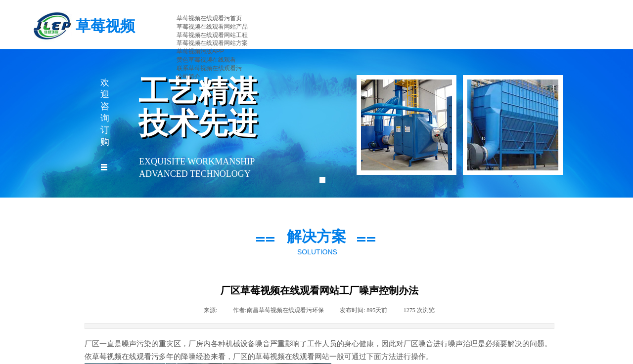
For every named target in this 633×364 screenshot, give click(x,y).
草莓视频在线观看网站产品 (212, 27)
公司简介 (188, 77)
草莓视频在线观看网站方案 (212, 43)
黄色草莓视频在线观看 (206, 60)
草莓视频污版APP (200, 51)
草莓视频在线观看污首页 (209, 18)
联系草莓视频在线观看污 (209, 68)
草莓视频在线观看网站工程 (212, 35)
